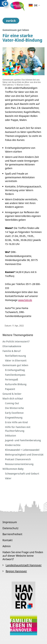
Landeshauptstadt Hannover (24, 565)
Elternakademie (12, 346)
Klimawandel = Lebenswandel (22, 450)
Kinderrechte (13, 445)
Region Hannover (16, 571)
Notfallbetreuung (15, 356)
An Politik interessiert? (16, 341)
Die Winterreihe (14, 408)
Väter (8, 478)
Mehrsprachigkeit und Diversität (24, 455)
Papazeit (10, 389)
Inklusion (10, 436)
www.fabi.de (25, 300)
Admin (7, 546)
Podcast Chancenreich (18, 459)
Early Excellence (14, 413)
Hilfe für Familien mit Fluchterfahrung (18, 429)
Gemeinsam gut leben (15, 365)
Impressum (10, 522)
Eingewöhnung (14, 418)
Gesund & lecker (12, 394)
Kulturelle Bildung (16, 384)
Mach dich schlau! (13, 398)
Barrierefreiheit (12, 534)
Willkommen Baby (13, 469)
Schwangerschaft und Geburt (22, 474)
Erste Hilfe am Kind (16, 422)
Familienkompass (15, 375)
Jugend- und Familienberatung (23, 440)
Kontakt (8, 540)
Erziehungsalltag (15, 370)
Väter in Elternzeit (16, 360)
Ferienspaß (12, 379)
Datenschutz (10, 528)
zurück (11, 21)
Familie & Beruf (12, 351)
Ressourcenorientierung (19, 464)
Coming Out (12, 403)
